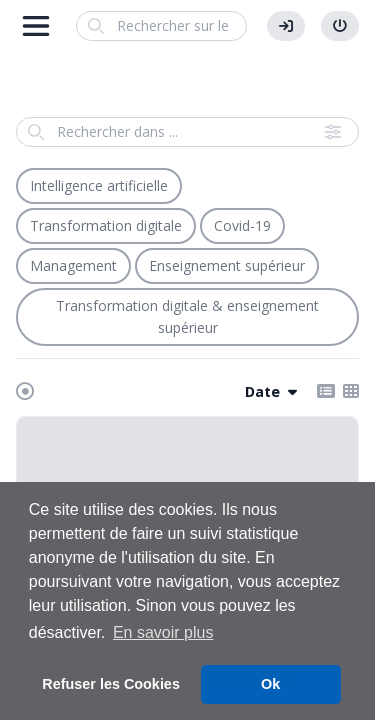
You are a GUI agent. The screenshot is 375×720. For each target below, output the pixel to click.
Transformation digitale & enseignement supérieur (187, 316)
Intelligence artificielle (99, 185)
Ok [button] (270, 684)
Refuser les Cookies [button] (111, 684)
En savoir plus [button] (163, 632)
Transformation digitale (106, 225)
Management (73, 265)
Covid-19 (242, 225)
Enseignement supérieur (227, 265)
